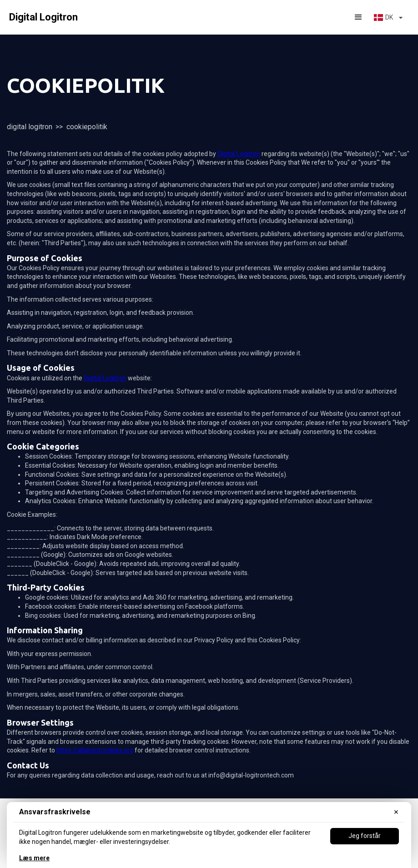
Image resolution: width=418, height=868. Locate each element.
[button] (358, 17)
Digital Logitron (30, 127)
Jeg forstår (365, 836)
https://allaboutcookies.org (95, 750)
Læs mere (34, 858)
